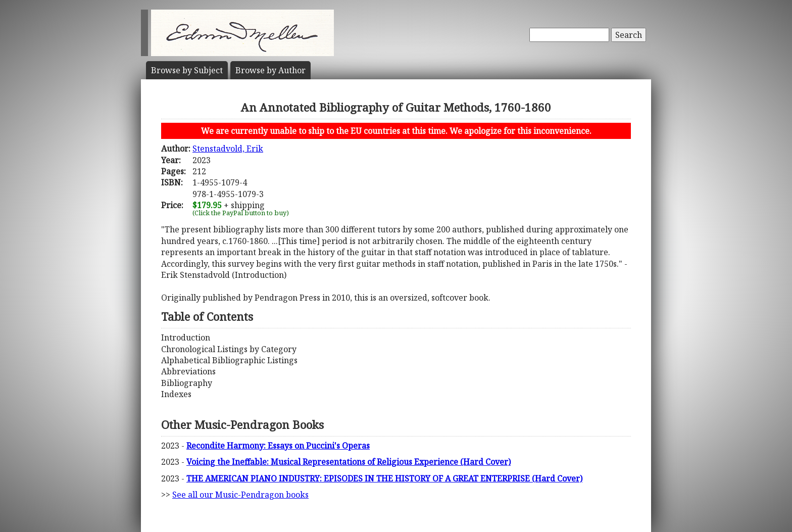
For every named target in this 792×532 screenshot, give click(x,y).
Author (270, 70)
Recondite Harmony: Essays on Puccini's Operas (278, 446)
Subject (187, 70)
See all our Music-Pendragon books (240, 495)
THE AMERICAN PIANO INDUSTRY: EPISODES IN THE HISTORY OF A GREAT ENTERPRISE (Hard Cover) (384, 478)
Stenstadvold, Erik (228, 149)
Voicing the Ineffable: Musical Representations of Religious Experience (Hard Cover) (349, 462)
